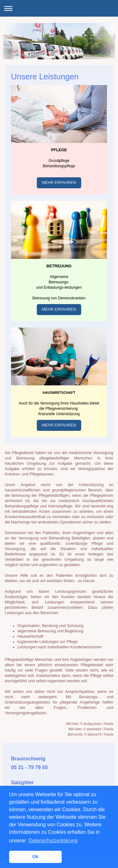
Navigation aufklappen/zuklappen (59, 8)
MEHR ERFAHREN (59, 183)
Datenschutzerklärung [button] (53, 841)
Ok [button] (35, 857)
